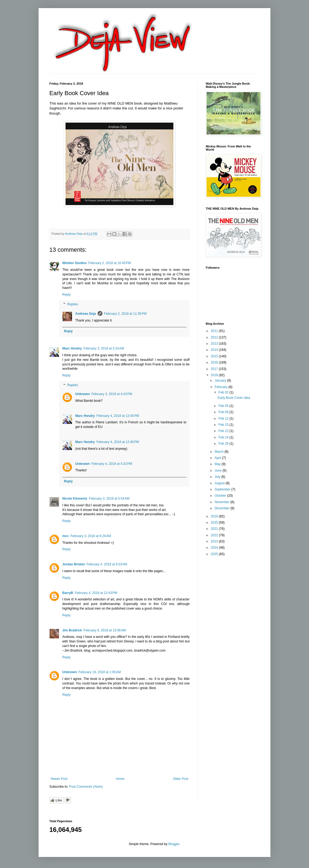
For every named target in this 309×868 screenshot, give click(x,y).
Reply (66, 295)
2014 (215, 350)
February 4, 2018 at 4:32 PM (112, 464)
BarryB (68, 593)
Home (120, 779)
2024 (215, 548)
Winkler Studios (75, 263)
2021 (215, 529)
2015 (215, 356)
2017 (215, 369)
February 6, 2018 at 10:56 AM (105, 630)
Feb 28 (224, 444)
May (218, 464)
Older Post (181, 779)
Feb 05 (224, 406)
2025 (215, 554)
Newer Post (59, 779)
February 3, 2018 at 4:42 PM (112, 394)
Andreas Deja (86, 314)
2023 (215, 541)
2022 (215, 535)
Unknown (83, 394)
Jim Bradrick (72, 630)
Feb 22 (224, 431)
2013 (215, 344)
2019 (215, 516)
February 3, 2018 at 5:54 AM (109, 499)
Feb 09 (224, 412)
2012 (215, 337)
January (221, 381)
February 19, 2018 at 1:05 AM (100, 672)
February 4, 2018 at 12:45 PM (118, 416)
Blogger (174, 844)
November (223, 502)
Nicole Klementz (75, 499)
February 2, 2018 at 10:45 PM (110, 263)
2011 (215, 331)
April (218, 458)
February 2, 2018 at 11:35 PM (125, 314)
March (220, 452)
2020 (215, 523)
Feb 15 (224, 425)
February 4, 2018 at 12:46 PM (118, 442)
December (223, 508)
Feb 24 (224, 437)
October (221, 496)
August (220, 483)
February (222, 387)
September (223, 489)
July (218, 477)
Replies (73, 304)
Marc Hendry (72, 348)
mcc (66, 536)
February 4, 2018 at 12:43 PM (96, 593)
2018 (215, 375)
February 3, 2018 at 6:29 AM (91, 536)
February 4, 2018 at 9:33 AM (107, 564)
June (219, 471)
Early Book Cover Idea (234, 398)
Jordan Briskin (74, 564)
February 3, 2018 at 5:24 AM (104, 348)
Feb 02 (224, 392)
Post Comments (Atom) (86, 787)
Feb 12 (224, 419)
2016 (215, 362)
